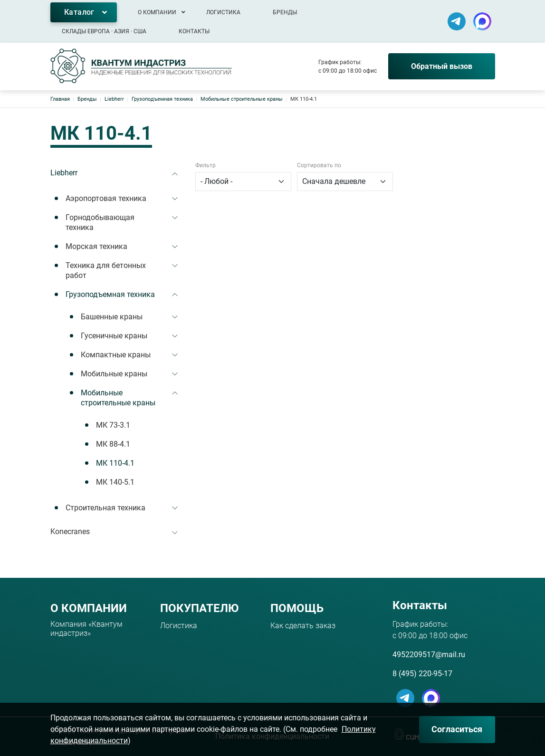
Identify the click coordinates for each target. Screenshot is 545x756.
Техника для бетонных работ (106, 271)
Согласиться (457, 729)
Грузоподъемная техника (162, 99)
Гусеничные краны (114, 336)
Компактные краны (116, 355)
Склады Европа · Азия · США (104, 31)
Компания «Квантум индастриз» (86, 629)
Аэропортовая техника (106, 198)
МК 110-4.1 (115, 463)
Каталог (79, 12)
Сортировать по (319, 165)
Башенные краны (112, 317)
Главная (60, 99)
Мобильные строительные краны (242, 99)
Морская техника (96, 246)
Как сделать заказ (303, 626)
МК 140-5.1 (115, 482)
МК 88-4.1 (113, 444)
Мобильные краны (114, 374)
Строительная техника (105, 508)
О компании (157, 12)
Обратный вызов (442, 66)
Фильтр (206, 165)
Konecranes (70, 531)
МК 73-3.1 (113, 425)
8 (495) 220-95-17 (422, 674)
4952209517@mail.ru (429, 655)
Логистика (223, 12)
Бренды (285, 12)
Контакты (194, 31)
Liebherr (114, 99)
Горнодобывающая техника (100, 223)
